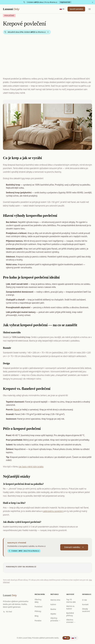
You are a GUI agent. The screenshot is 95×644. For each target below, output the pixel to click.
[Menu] (90, 9)
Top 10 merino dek (71, 601)
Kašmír (53, 604)
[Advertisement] (47, 56)
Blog (36, 616)
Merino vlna (55, 600)
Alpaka (53, 614)
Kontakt (85, 604)
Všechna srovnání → (71, 621)
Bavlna (53, 609)
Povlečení (38, 607)
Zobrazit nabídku (74, 547)
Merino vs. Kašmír (71, 607)
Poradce (38, 621)
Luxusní (11, 9)
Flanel (16, 410)
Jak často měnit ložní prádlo (31, 467)
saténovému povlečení (53, 511)
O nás (84, 600)
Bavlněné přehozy (70, 614)
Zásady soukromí (86, 610)
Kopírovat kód (65, 2)
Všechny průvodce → (55, 619)
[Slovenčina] (74, 638)
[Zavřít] (93, 2)
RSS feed (7, 612)
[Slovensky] (59, 9)
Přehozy (38, 611)
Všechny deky (38, 601)
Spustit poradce (75, 9)
